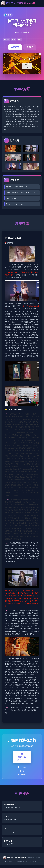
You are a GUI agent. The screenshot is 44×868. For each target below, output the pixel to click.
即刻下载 (15, 47)
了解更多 (30, 47)
